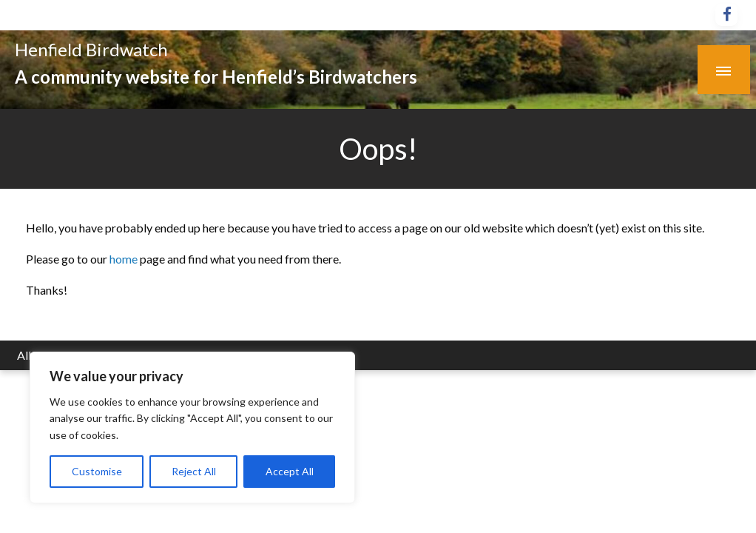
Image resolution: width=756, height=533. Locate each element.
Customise (97, 471)
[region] (192, 428)
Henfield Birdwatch (91, 49)
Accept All (290, 471)
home (125, 259)
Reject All (194, 471)
